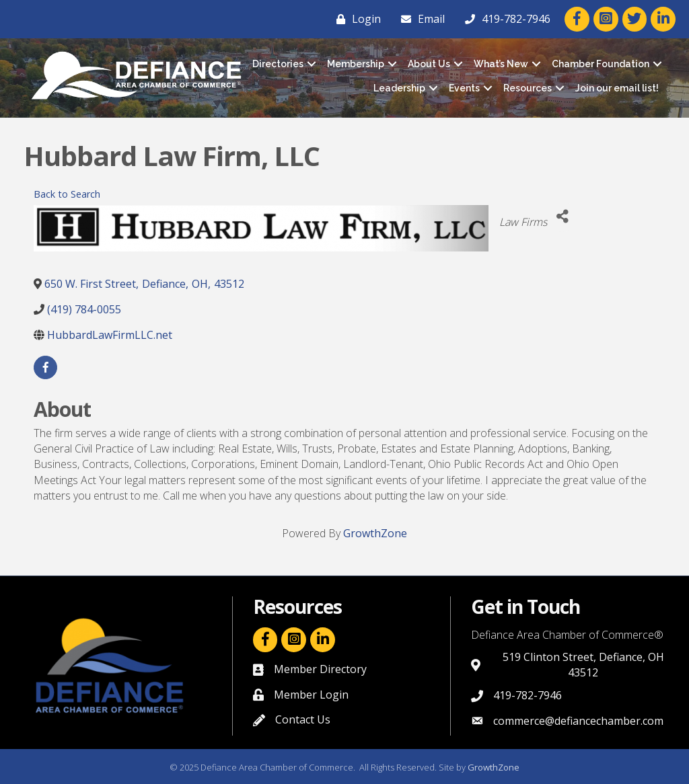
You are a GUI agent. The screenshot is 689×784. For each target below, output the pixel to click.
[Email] (420, 19)
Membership (356, 64)
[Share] (562, 217)
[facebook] (45, 367)
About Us (429, 64)
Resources (528, 88)
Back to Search (67, 194)
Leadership (399, 88)
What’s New (501, 64)
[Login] (355, 19)
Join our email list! (617, 88)
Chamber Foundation (601, 64)
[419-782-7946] (504, 19)
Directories (278, 64)
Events (464, 88)
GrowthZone (375, 533)
